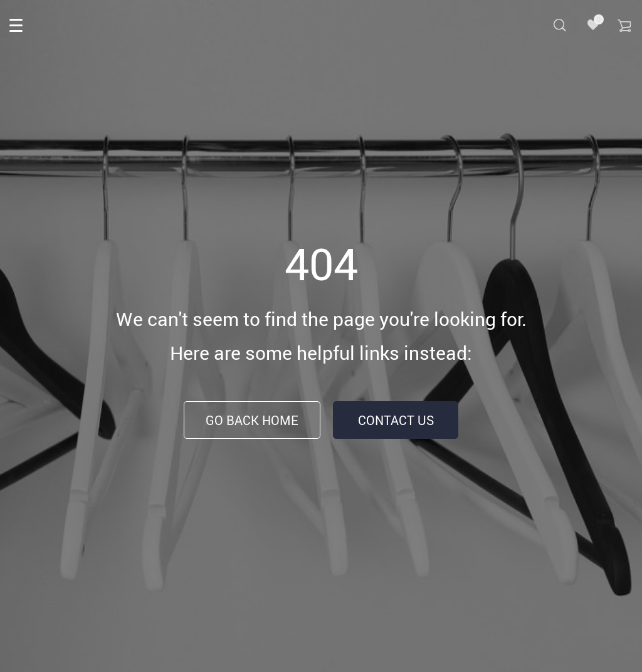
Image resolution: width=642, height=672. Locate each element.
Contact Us (396, 420)
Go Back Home (252, 420)
